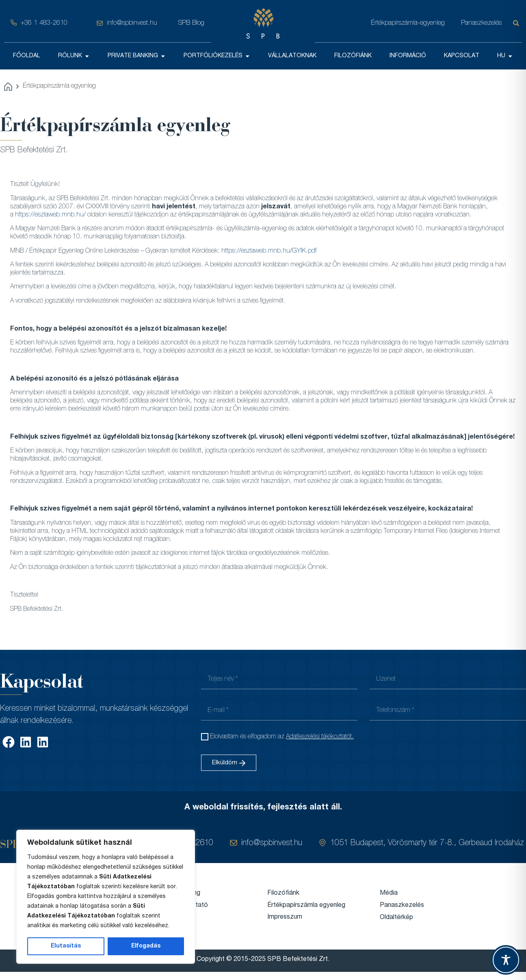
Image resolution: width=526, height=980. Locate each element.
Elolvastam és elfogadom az (282, 737)
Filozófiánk (283, 893)
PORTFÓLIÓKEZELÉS (217, 56)
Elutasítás (66, 946)
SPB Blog (191, 23)
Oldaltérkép (396, 918)
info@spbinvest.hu (132, 23)
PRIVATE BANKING (137, 56)
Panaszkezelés (481, 23)
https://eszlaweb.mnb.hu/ (50, 215)
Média (389, 893)
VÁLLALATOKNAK (292, 56)
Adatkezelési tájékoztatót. (320, 737)
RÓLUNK (74, 56)
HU (505, 56)
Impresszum (285, 917)
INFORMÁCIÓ (408, 56)
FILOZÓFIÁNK (353, 56)
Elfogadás (146, 946)
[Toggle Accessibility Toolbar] (506, 960)
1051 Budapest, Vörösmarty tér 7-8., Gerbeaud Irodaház (427, 844)
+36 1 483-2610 (44, 23)
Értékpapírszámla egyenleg (306, 906)
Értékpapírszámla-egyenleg (408, 23)
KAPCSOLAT (462, 56)
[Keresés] (517, 23)
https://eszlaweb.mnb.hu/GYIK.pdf (269, 251)
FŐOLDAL (27, 56)
